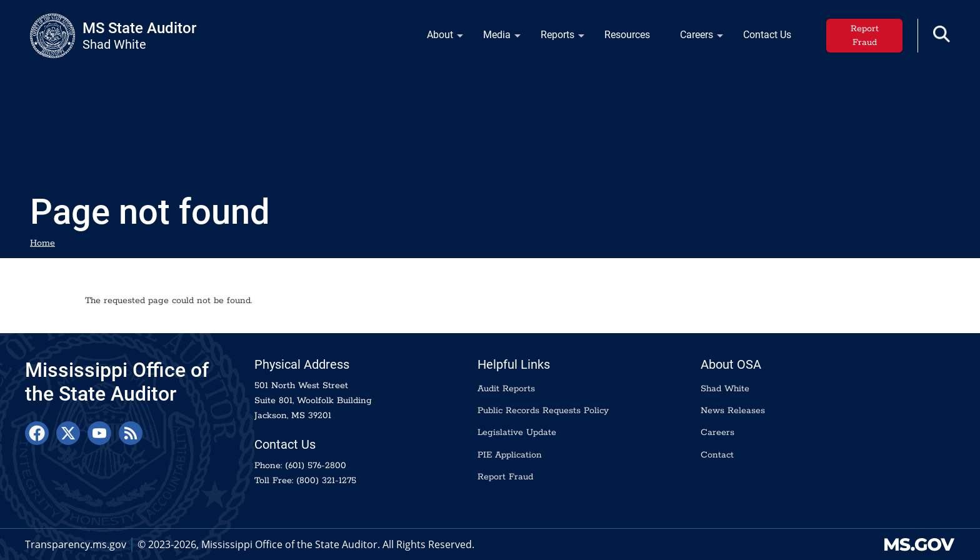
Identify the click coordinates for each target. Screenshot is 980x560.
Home (42, 243)
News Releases (733, 411)
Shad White (725, 389)
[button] (942, 34)
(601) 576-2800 (316, 466)
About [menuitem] (437, 38)
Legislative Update (517, 432)
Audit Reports (506, 389)
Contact (717, 455)
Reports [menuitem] (555, 38)
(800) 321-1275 (326, 481)
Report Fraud (865, 36)
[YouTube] (99, 433)
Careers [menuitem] (694, 38)
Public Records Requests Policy (543, 411)
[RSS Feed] (131, 433)
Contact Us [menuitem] (767, 35)
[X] (68, 433)
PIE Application (510, 455)
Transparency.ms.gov (76, 544)
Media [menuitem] (494, 38)
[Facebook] (37, 433)
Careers (717, 432)
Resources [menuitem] (627, 35)
